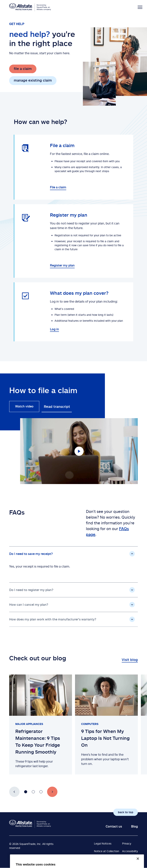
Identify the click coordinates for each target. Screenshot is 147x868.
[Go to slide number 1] (26, 792)
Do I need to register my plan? (31, 590)
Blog (134, 826)
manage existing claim (33, 80)
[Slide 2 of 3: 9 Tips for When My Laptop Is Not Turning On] (106, 724)
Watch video (24, 406)
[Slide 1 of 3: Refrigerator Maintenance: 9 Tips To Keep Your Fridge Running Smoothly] (41, 724)
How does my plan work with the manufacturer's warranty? (53, 619)
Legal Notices (103, 843)
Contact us (114, 826)
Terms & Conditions (106, 859)
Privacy (127, 843)
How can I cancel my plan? (29, 605)
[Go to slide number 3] (41, 792)
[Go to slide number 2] (33, 792)
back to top (126, 812)
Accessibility (130, 851)
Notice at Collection (107, 851)
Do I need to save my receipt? (31, 554)
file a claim (23, 69)
